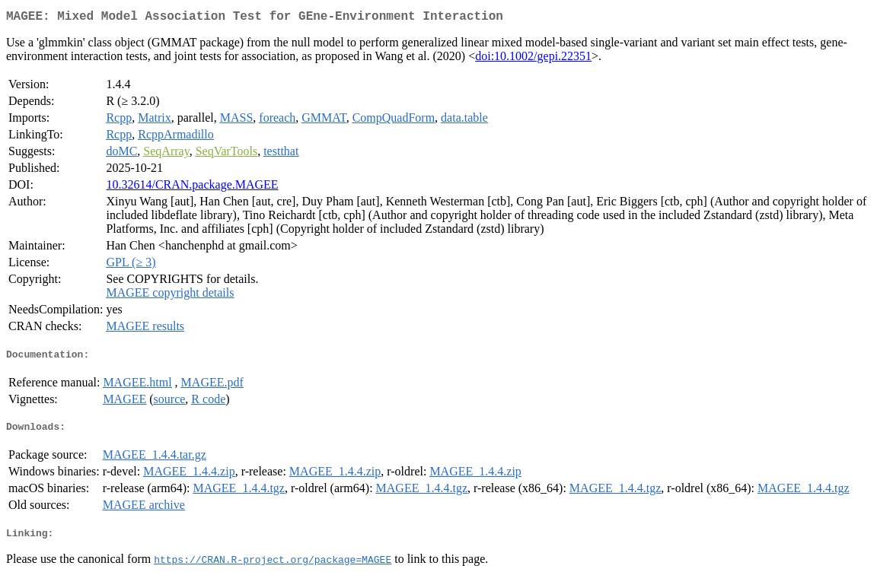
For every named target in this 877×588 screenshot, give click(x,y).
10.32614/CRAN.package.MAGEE (192, 188)
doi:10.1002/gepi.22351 (533, 59)
